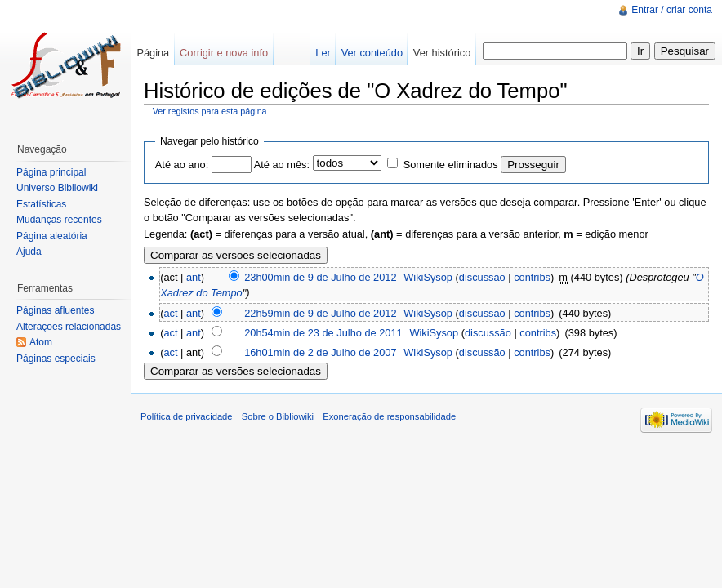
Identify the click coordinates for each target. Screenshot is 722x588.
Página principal (51, 172)
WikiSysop (428, 277)
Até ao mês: (282, 165)
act (170, 313)
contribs (532, 277)
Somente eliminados (451, 165)
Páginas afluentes (55, 310)
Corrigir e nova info (224, 53)
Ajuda (29, 252)
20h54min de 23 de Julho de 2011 (323, 333)
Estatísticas (41, 204)
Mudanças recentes (59, 220)
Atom (41, 342)
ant (194, 277)
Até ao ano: (182, 165)
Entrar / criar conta (672, 10)
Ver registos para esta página (210, 111)
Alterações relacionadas (69, 327)
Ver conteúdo (372, 53)
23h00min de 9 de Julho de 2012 (320, 277)
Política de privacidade (187, 416)
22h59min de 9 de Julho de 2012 (320, 313)
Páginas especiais (56, 359)
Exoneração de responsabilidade (389, 416)
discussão (482, 277)
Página (153, 53)
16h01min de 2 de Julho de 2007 (320, 352)
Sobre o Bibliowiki (278, 416)
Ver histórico (442, 53)
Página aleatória (52, 236)
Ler (323, 53)
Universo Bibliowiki (57, 188)
